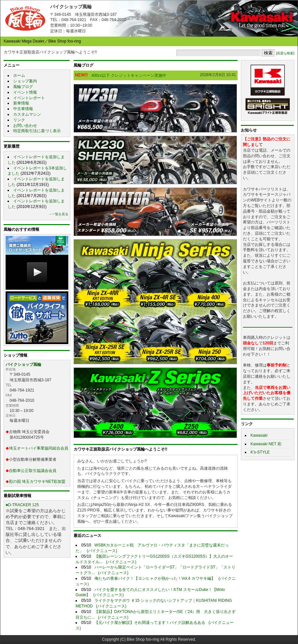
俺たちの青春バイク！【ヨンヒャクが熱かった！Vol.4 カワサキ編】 (155, 578)
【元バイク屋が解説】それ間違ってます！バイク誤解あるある (150, 623)
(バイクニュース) (102, 551)
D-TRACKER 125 (23, 505)
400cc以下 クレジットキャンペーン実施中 (129, 75)
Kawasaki (259, 435)
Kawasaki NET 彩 (266, 444)
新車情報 (21, 103)
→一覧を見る (58, 214)
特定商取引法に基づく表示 (37, 131)
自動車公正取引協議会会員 (33, 471)
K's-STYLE (260, 452)
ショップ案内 (25, 81)
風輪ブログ (23, 87)
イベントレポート (29, 98)
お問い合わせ (25, 126)
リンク (19, 120)
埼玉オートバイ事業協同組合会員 (39, 448)
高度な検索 (285, 53)
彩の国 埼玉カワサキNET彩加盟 (37, 482)
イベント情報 (25, 92)
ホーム (19, 75)
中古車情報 (23, 109)
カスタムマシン (27, 114)
